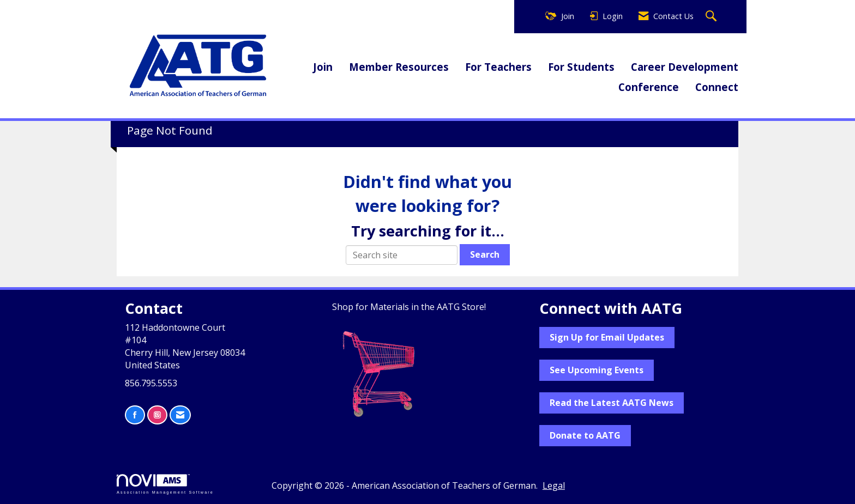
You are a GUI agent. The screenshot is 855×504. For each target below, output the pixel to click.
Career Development (685, 67)
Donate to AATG (585, 435)
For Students (581, 67)
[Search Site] (712, 17)
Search (485, 254)
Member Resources (399, 67)
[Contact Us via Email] (180, 415)
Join (323, 67)
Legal (554, 485)
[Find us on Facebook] (135, 415)
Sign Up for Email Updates (607, 337)
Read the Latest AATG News (612, 403)
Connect (717, 87)
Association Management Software (165, 484)
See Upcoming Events (597, 370)
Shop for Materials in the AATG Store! (409, 307)
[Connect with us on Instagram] (157, 415)
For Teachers (498, 67)
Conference (649, 87)
